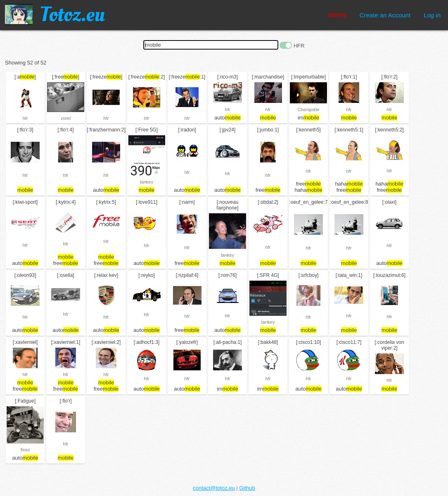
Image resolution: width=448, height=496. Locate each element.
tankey (147, 182)
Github (247, 488)
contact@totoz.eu (214, 488)
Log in (432, 15)
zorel (66, 118)
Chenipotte (308, 110)
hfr (25, 118)
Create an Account (385, 15)
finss (25, 450)
